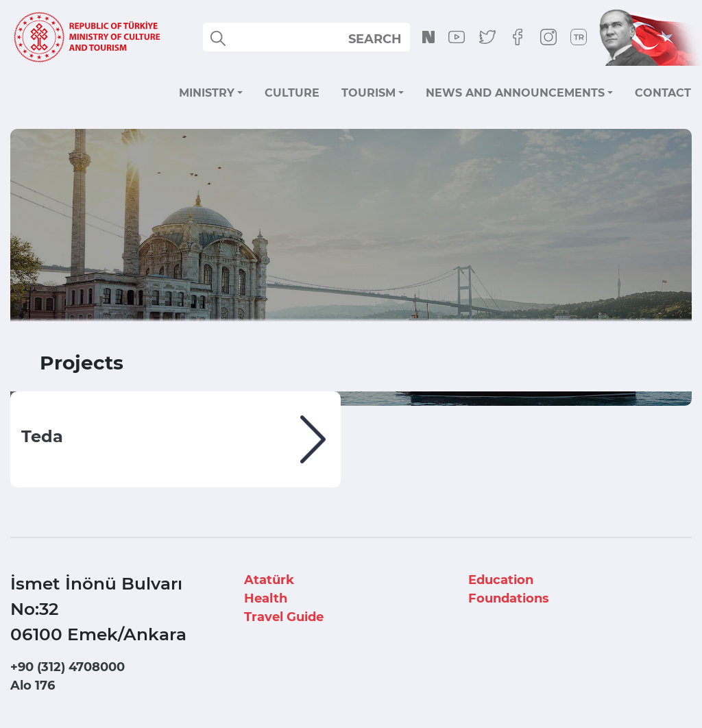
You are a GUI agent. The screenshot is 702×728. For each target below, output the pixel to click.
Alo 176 (33, 685)
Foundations (509, 598)
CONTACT (663, 93)
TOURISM (368, 93)
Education (501, 580)
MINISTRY (207, 93)
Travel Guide (284, 617)
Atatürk (269, 580)
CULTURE (292, 93)
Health (266, 598)
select (387, 38)
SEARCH (375, 39)
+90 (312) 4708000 (68, 667)
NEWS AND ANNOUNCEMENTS (515, 93)
